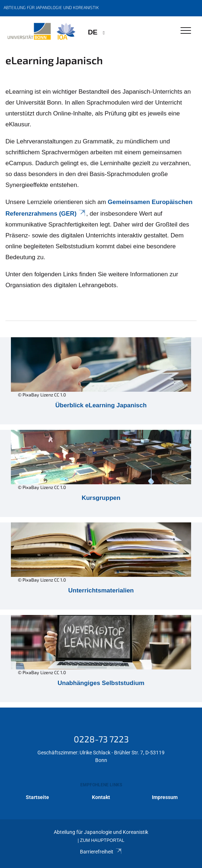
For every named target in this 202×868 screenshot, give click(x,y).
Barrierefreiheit (101, 852)
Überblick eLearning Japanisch (101, 405)
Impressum (165, 797)
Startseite (37, 797)
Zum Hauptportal (102, 840)
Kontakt (101, 797)
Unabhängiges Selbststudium (101, 683)
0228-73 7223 (101, 739)
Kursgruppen (101, 498)
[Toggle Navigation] (186, 31)
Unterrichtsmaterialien (101, 590)
